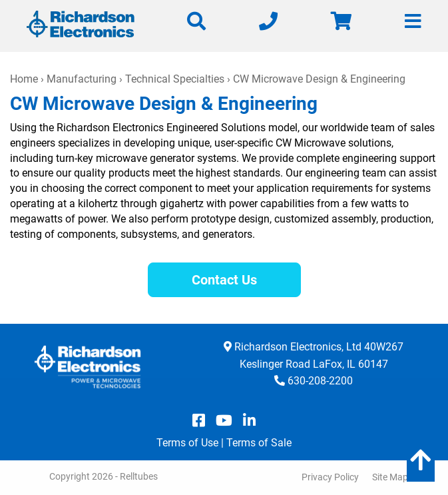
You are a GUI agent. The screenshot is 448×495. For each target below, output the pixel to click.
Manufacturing (82, 79)
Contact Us (224, 280)
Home (24, 79)
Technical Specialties (175, 79)
